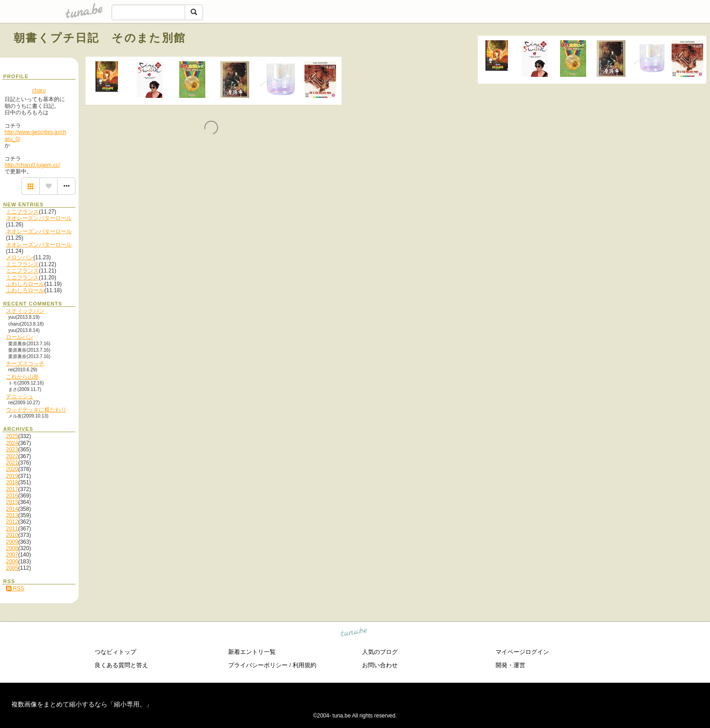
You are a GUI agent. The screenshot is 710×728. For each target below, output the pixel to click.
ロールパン (20, 337)
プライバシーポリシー (258, 665)
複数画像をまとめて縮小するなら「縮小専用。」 (82, 704)
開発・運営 (510, 665)
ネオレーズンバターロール (39, 218)
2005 (12, 568)
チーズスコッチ (25, 364)
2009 (12, 542)
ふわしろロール (25, 284)
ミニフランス (22, 212)
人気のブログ (380, 652)
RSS (15, 589)
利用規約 (304, 665)
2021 (12, 463)
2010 (12, 535)
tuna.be (354, 634)
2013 (12, 515)
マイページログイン (522, 652)
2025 (12, 436)
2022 (12, 456)
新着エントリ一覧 (252, 652)
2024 (12, 443)
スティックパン (25, 311)
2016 (12, 496)
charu (39, 91)
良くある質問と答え (121, 665)
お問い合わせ (380, 665)
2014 (12, 509)
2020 (12, 469)
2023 (12, 450)
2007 (12, 555)
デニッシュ (20, 396)
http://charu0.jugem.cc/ (32, 165)
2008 (12, 548)
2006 (12, 562)
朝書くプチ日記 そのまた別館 (100, 38)
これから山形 (22, 377)
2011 (12, 529)
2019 (12, 476)
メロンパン (20, 257)
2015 (12, 502)
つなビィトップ (115, 652)
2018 (12, 482)
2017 (12, 489)
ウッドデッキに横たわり (36, 410)
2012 (12, 522)
